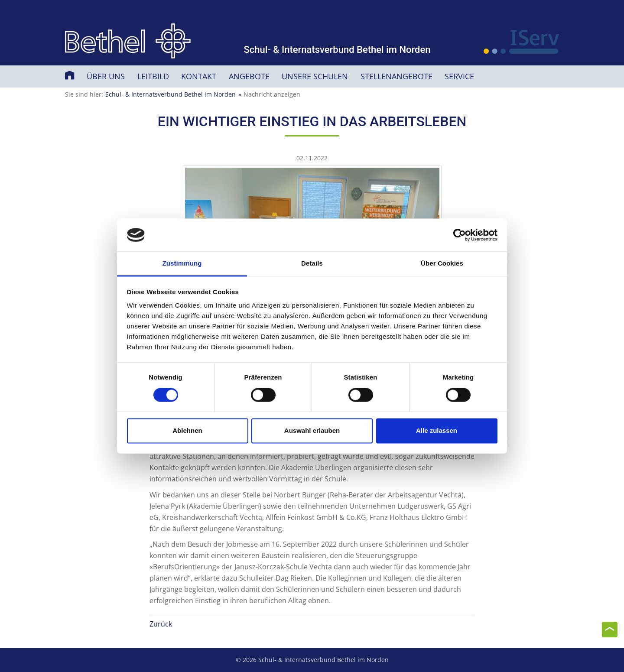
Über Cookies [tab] (442, 264)
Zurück (161, 624)
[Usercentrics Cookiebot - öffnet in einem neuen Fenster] (460, 235)
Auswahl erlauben (312, 431)
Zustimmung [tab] (182, 264)
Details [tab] (312, 264)
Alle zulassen (437, 431)
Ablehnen (187, 431)
